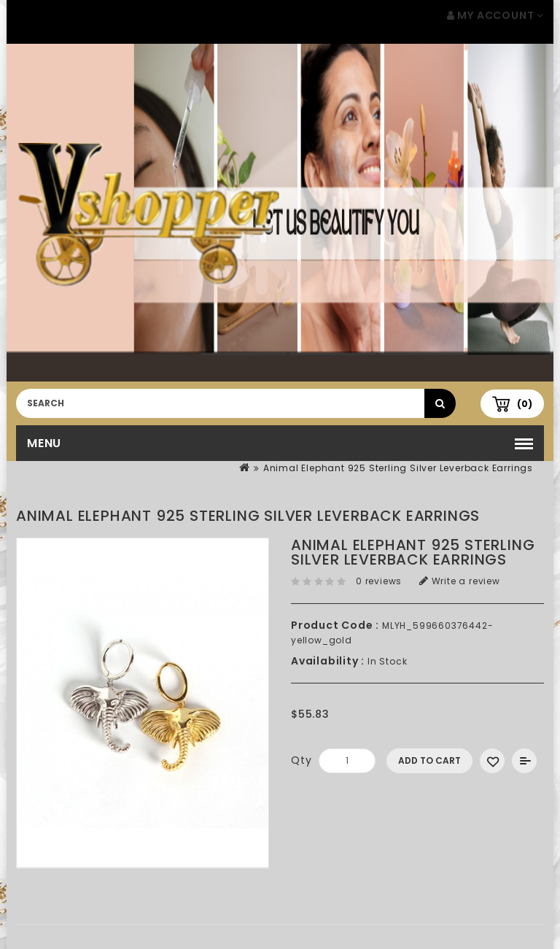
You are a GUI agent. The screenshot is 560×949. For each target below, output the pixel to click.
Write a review (460, 581)
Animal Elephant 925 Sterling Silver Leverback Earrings (398, 468)
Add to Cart (429, 760)
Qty (301, 760)
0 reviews (379, 581)
